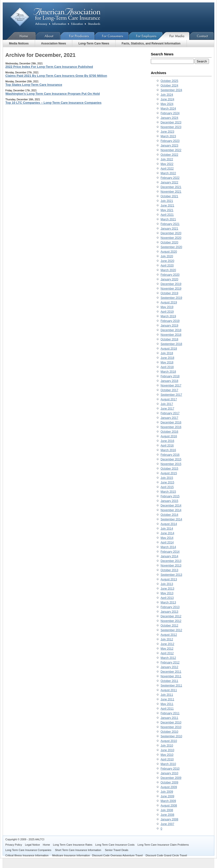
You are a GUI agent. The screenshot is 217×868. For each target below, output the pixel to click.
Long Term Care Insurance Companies (29, 850)
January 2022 (169, 182)
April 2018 (167, 367)
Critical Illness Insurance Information (27, 855)
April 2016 (167, 446)
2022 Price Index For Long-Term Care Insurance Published (49, 67)
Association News (54, 43)
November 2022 (171, 150)
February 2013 (170, 607)
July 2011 (167, 695)
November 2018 (171, 335)
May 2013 (167, 593)
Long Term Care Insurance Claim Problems (163, 845)
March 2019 (168, 316)
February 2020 (170, 275)
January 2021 (169, 229)
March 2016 (168, 450)
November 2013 (171, 566)
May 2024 (167, 104)
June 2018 (167, 358)
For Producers (77, 36)
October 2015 (169, 469)
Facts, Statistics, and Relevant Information (151, 43)
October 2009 (169, 782)
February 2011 (170, 713)
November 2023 (171, 127)
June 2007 (167, 824)
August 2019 (169, 302)
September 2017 (171, 395)
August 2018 (169, 349)
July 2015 (167, 478)
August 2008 (169, 806)
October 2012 (169, 626)
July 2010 (167, 746)
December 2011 (171, 672)
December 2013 (171, 561)
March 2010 (168, 764)
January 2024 (169, 118)
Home (19, 36)
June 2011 (167, 699)
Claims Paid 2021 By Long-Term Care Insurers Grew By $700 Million (56, 76)
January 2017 (169, 418)
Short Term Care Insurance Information (78, 850)
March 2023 (168, 136)
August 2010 (169, 741)
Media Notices (19, 43)
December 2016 (171, 422)
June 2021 (167, 206)
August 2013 (169, 579)
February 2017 (170, 413)
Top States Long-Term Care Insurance (34, 85)
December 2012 (171, 616)
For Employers (146, 36)
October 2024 (169, 86)
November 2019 (171, 289)
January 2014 (169, 556)
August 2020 (169, 252)
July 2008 (167, 810)
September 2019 (171, 298)
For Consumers (112, 36)
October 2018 (169, 339)
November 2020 (171, 238)
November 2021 (171, 192)
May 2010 (167, 755)
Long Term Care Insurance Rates (73, 845)
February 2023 (170, 141)
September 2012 (171, 630)
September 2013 (171, 575)
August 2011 (169, 690)
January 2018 (169, 381)
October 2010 (169, 732)
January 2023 (169, 146)
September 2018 (171, 344)
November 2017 (171, 386)
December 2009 (171, 778)
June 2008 (167, 815)
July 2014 (167, 529)
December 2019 (171, 284)
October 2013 (169, 570)
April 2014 (167, 542)
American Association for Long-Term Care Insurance (59, 17)
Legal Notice (32, 845)
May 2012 (167, 649)
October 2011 (169, 681)
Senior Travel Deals (117, 850)
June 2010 (167, 750)
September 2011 (171, 686)
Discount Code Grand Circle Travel (166, 855)
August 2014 (169, 524)
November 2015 (171, 464)
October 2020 (169, 242)
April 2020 (167, 266)
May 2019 (167, 307)
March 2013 (168, 602)
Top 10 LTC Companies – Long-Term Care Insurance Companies (53, 103)
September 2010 (171, 736)
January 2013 (169, 612)
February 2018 (170, 376)
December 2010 (171, 722)
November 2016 (171, 427)
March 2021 (168, 219)
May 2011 (167, 704)
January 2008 (169, 819)
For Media (176, 36)
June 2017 (167, 409)
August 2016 (169, 436)
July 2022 (167, 159)
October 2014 (169, 515)
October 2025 (169, 81)
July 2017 (167, 404)
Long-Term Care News (94, 43)
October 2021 (169, 196)
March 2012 (168, 658)
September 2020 (171, 247)
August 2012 (169, 635)
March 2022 (168, 173)
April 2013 (167, 598)
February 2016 (170, 455)
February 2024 (170, 113)
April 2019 (167, 312)
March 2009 (168, 801)
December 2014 (171, 506)
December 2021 (171, 187)
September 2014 (171, 519)
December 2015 (171, 459)
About (48, 36)
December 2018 (171, 330)
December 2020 (171, 233)
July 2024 (167, 95)
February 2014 (170, 552)
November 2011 (171, 676)
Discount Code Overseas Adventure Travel (117, 855)
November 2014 (171, 510)
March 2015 (168, 492)
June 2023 (167, 132)
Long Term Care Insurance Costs (115, 845)
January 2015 (169, 501)
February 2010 (170, 769)
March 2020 (168, 270)
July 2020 (167, 256)
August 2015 (169, 473)
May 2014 (167, 538)
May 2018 (167, 362)
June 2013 (167, 589)
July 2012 (167, 639)
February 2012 (170, 662)
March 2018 (168, 372)
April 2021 (167, 215)
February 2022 (170, 178)
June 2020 (167, 261)
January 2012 (169, 667)
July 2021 (167, 201)
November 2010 (171, 727)
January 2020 (169, 279)
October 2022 (169, 155)
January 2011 (169, 718)
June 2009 (167, 796)
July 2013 (167, 584)
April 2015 (167, 487)
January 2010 (169, 773)
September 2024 (171, 90)
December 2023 (171, 122)
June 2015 (167, 482)
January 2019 (169, 326)
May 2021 (167, 210)
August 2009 (169, 787)
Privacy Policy (14, 845)
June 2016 (167, 441)
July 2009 (167, 792)
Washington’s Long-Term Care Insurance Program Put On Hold (53, 94)
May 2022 (167, 164)
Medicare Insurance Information (71, 855)
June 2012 (167, 644)
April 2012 (167, 653)
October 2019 (169, 293)
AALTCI (40, 839)
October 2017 (169, 390)
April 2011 (167, 709)
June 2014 (167, 533)
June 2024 (167, 99)
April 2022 (167, 169)
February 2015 (170, 496)
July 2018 (167, 353)
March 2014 (168, 547)
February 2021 (170, 224)
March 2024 (168, 109)
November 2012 (171, 621)
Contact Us (202, 36)
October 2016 (169, 432)
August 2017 (169, 399)
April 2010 (167, 759)
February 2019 (170, 321)
